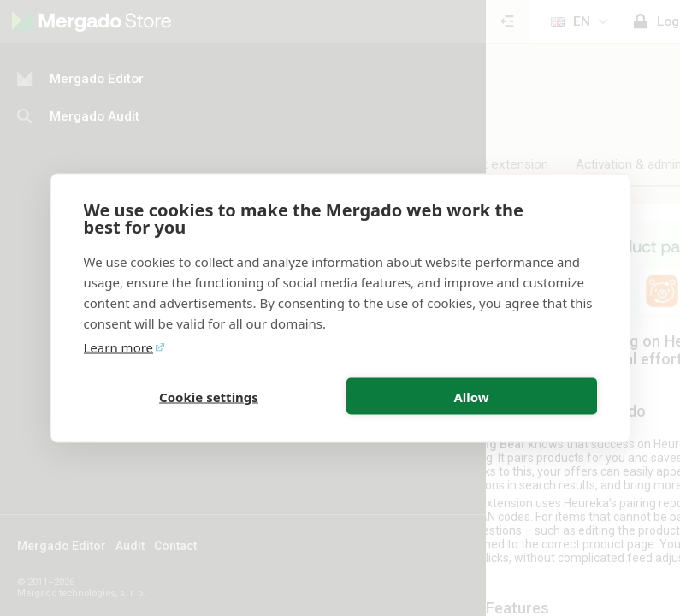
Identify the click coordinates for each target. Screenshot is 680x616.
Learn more (119, 347)
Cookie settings (209, 396)
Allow (471, 396)
